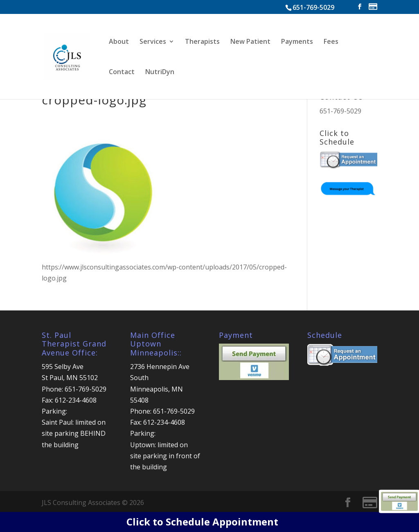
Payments (297, 42)
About (119, 42)
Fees (331, 42)
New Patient (250, 42)
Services (153, 42)
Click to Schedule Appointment (202, 522)
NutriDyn (160, 72)
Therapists (202, 42)
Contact (122, 72)
